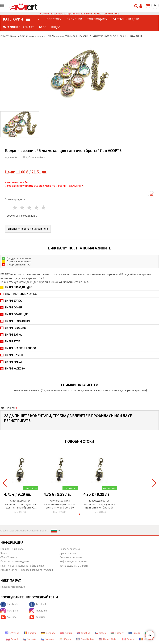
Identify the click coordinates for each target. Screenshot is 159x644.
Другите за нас (68, 553)
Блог (43, 27)
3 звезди (29, 207)
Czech (100, 633)
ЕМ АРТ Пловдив (13, 328)
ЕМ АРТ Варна (11, 335)
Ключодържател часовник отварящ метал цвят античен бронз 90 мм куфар (20, 504)
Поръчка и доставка (71, 557)
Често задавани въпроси (74, 566)
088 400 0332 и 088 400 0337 (103, 14)
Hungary (117, 633)
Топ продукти (97, 19)
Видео (56, 27)
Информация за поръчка (73, 561)
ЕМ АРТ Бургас (11, 301)
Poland (12, 639)
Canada (128, 639)
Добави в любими (34, 157)
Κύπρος (65, 639)
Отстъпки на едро (126, 19)
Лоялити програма (70, 549)
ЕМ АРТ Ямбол (11, 362)
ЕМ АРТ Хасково (13, 369)
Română (30, 633)
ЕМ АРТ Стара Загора (15, 321)
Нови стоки (53, 19)
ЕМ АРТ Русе (10, 341)
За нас (4, 553)
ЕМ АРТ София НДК (14, 314)
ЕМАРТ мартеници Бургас (19, 294)
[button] (79, 514)
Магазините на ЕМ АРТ (18, 27)
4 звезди (36, 207)
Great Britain (85, 639)
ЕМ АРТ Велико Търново (18, 348)
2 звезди (22, 207)
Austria (66, 633)
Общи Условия (9, 557)
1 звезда (15, 207)
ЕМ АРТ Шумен (11, 355)
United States (108, 639)
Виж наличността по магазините (28, 229)
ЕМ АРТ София (11, 307)
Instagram (9, 611)
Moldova (146, 639)
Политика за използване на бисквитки (22, 566)
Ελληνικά (12, 633)
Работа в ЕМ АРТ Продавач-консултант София (27, 570)
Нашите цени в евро (12, 549)
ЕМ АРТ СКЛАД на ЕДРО (16, 287)
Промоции (74, 19)
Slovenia (47, 639)
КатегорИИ (16, 19)
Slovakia (29, 639)
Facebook (9, 604)
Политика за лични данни (15, 561)
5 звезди (43, 207)
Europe (134, 633)
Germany (48, 633)
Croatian (83, 633)
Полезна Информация (13, 587)
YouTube (9, 617)
